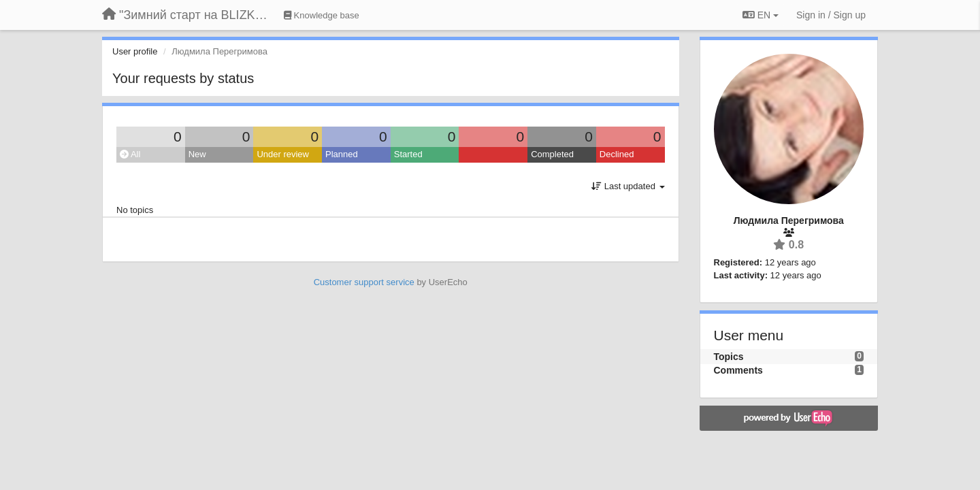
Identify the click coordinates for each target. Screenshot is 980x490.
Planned (342, 154)
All (130, 154)
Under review (283, 154)
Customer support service (364, 282)
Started (408, 154)
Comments (738, 370)
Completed (552, 154)
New (197, 154)
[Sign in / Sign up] (831, 15)
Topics (729, 357)
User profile (135, 51)
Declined (617, 154)
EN (761, 15)
